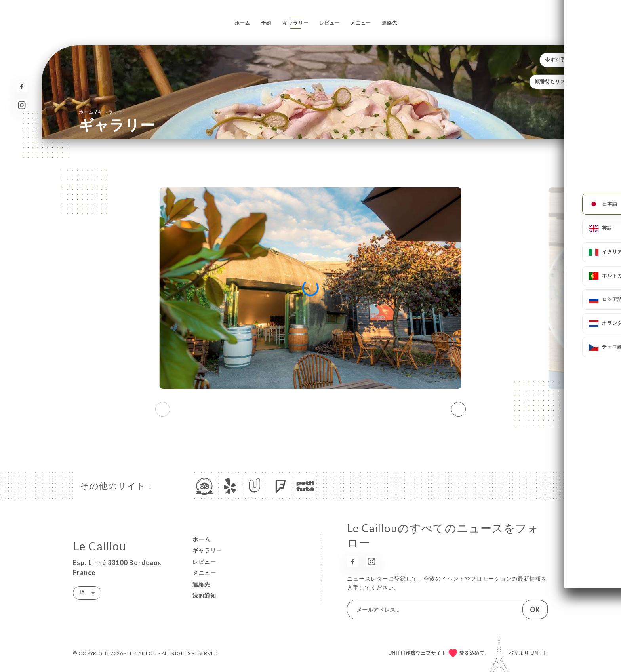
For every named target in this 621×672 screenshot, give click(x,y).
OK (535, 610)
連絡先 (390, 23)
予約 (266, 23)
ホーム (243, 23)
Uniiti (539, 653)
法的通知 (204, 595)
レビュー (329, 23)
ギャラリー (295, 23)
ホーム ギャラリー (101, 111)
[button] (458, 409)
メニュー (361, 23)
